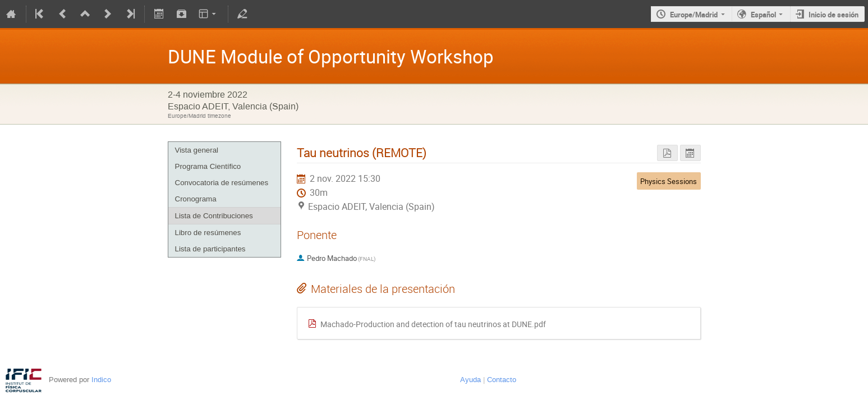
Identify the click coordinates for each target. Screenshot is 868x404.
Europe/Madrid (694, 15)
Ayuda (470, 380)
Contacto (502, 380)
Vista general (197, 150)
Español (763, 15)
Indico (101, 380)
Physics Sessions (669, 181)
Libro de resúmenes (208, 233)
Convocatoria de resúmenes (222, 183)
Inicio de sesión (833, 15)
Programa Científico (208, 166)
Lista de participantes (210, 249)
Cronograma (196, 199)
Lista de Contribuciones (214, 216)
